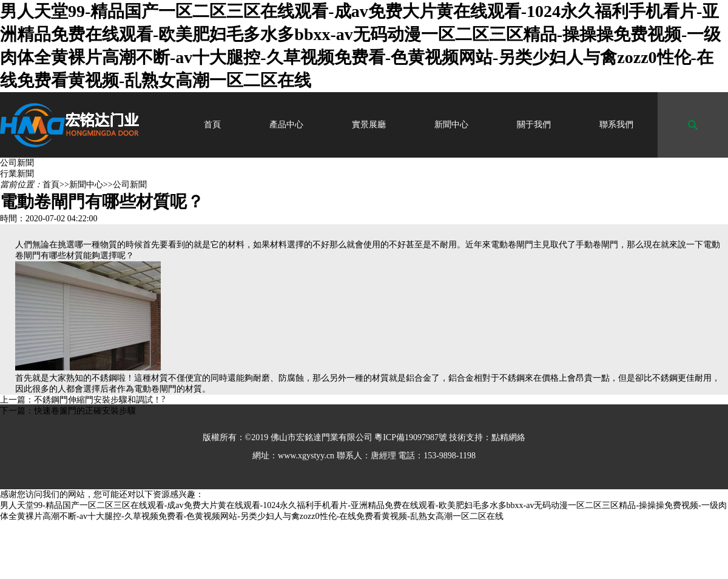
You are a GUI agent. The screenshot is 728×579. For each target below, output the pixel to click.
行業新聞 (17, 174)
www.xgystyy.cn (306, 456)
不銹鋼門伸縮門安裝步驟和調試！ (98, 400)
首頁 (212, 125)
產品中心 (286, 125)
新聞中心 (451, 125)
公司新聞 (17, 163)
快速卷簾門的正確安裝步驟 (85, 411)
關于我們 (534, 125)
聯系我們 (616, 125)
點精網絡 (508, 437)
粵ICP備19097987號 (411, 437)
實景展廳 (369, 125)
